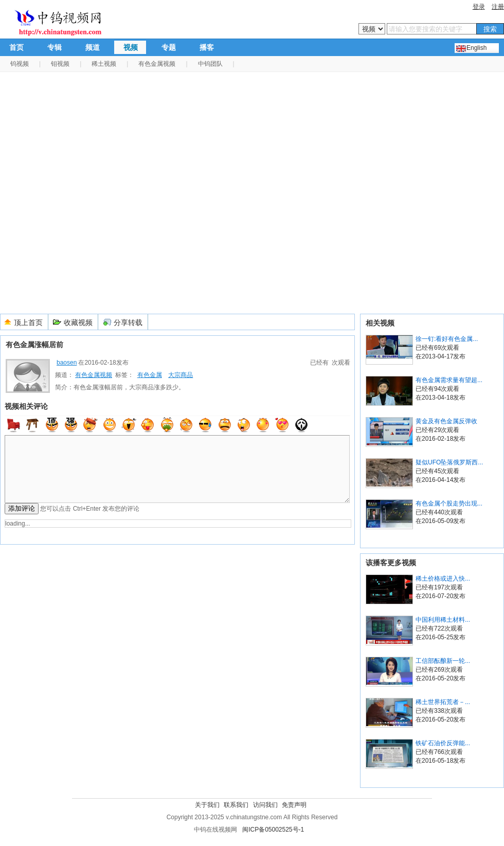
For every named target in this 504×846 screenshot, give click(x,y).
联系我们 (236, 805)
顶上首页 (28, 322)
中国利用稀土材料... (443, 620)
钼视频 (60, 64)
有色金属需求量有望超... (449, 380)
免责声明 (294, 805)
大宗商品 (181, 375)
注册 (498, 7)
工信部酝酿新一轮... (443, 661)
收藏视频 (78, 322)
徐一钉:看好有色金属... (447, 339)
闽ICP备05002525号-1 (273, 830)
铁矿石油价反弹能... (443, 743)
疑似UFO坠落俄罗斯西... (449, 462)
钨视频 (20, 64)
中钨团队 (210, 64)
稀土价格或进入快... (443, 579)
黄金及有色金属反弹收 (446, 421)
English (476, 48)
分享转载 (128, 322)
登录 (479, 7)
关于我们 (207, 805)
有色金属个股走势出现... (449, 503)
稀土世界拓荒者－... (443, 702)
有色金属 (150, 375)
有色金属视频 (157, 64)
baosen (67, 363)
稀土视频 (104, 64)
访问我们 (265, 805)
